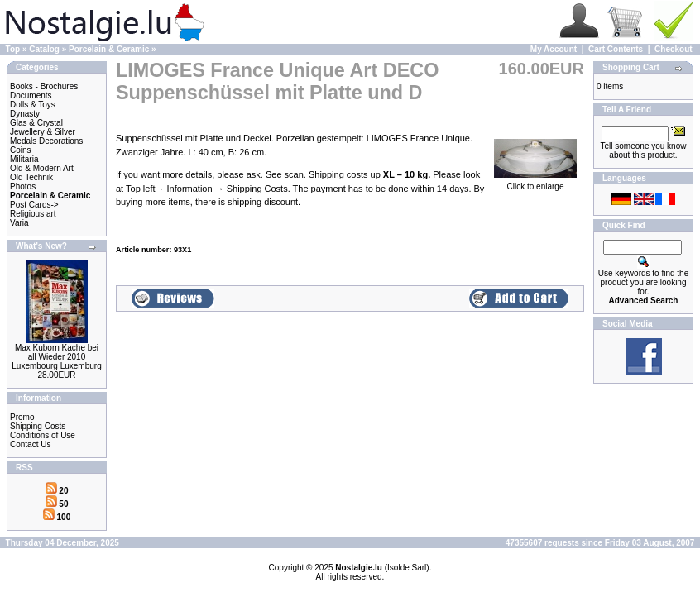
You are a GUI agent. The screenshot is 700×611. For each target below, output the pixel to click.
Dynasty (25, 114)
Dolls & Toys (33, 105)
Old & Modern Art (42, 168)
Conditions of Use (43, 435)
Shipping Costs (38, 426)
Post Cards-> (34, 205)
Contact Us (30, 444)
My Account (554, 49)
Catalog (44, 49)
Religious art (33, 214)
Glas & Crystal (36, 123)
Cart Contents (616, 49)
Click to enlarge (535, 183)
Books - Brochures (44, 86)
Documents (31, 95)
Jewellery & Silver (43, 132)
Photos (23, 186)
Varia (19, 223)
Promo (22, 417)
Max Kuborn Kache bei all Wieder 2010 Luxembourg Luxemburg (56, 357)
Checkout (674, 49)
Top (13, 49)
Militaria (24, 159)
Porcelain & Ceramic (109, 49)
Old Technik (31, 177)
